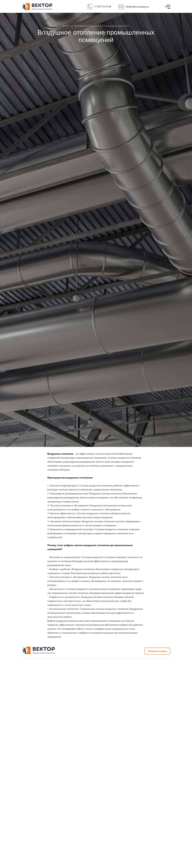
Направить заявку (157, 651)
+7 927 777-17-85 (103, 7)
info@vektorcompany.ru (137, 7)
